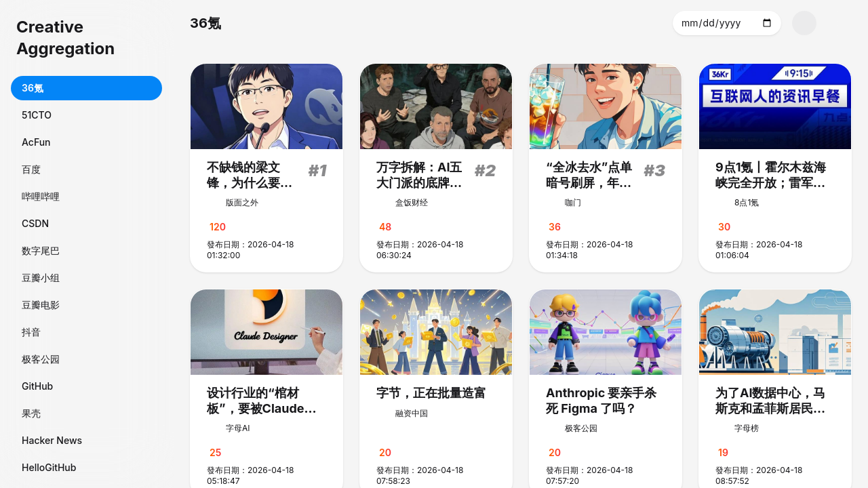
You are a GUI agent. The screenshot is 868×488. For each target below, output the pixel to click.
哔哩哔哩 (41, 196)
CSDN (35, 223)
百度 (31, 169)
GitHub (37, 386)
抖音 (31, 332)
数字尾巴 (41, 250)
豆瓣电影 (41, 305)
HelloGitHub (49, 467)
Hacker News (52, 440)
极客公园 (41, 359)
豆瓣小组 (41, 278)
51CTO (37, 115)
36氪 (33, 88)
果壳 (31, 413)
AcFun (36, 142)
